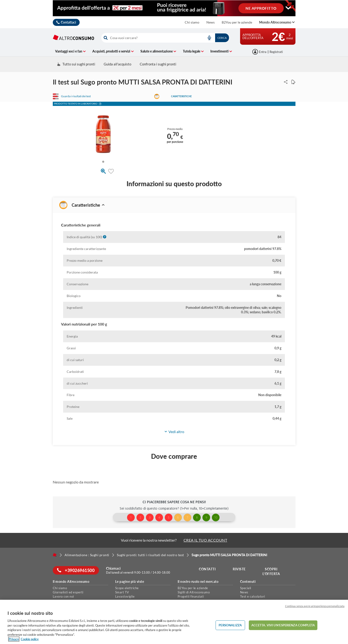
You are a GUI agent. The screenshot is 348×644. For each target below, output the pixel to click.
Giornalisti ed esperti (68, 592)
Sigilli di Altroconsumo (194, 592)
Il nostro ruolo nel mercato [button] (198, 582)
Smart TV (122, 592)
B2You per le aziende (237, 22)
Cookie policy (30, 639)
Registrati (276, 52)
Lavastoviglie (125, 596)
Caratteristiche (181, 96)
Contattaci (68, 22)
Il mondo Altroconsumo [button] (71, 582)
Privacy (14, 639)
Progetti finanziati (191, 596)
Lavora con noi (63, 596)
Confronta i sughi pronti (158, 64)
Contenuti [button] (248, 582)
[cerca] (152, 38)
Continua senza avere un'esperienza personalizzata (315, 606)
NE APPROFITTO (261, 8)
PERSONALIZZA (230, 625)
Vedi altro (174, 432)
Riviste (240, 569)
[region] (174, 622)
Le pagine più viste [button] (130, 582)
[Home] (55, 555)
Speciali (246, 588)
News (211, 22)
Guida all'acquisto (117, 64)
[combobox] (165, 38)
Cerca (222, 38)
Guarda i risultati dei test (76, 96)
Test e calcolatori (253, 596)
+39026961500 (76, 570)
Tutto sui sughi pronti (76, 64)
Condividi (285, 82)
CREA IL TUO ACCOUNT (205, 540)
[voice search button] (209, 38)
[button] (100, 104)
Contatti (208, 569)
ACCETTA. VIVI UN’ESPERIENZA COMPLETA (283, 625)
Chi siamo (192, 22)
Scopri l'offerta (272, 571)
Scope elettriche (127, 588)
